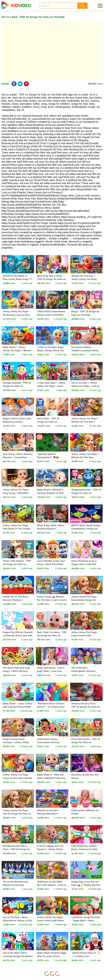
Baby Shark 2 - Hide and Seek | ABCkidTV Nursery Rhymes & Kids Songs (51, 778)
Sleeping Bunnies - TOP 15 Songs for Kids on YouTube (86, 493)
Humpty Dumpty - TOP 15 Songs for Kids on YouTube (17, 386)
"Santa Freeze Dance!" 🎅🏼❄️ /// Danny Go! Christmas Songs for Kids (86, 956)
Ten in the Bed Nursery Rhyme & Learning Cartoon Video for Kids (16, 885)
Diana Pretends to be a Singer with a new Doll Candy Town (84, 564)
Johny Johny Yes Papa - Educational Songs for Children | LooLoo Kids (85, 600)
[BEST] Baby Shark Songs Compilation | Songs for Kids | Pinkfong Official (86, 529)
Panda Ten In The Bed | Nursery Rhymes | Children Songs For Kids (17, 600)
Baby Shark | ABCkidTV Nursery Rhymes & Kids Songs (50, 493)
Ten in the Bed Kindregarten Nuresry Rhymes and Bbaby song (85, 671)
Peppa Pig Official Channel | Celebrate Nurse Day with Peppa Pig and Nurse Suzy (18, 635)
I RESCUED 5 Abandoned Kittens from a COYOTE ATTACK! (51, 315)
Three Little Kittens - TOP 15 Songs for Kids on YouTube (17, 564)
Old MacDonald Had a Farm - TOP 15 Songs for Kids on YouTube (17, 849)
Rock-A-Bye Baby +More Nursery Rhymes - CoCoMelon (51, 529)
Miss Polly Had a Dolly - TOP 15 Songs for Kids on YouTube (52, 279)
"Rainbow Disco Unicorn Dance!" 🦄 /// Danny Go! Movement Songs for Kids (52, 707)
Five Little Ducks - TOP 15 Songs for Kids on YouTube (86, 742)
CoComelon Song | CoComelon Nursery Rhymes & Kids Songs (50, 742)
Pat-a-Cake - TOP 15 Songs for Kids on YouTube (48, 422)
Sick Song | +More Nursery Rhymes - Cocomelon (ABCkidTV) (18, 457)
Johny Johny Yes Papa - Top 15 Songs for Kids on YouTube (17, 814)
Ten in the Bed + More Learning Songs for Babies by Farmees (18, 956)
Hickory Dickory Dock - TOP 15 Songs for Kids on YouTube (86, 707)
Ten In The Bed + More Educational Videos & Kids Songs (18, 921)
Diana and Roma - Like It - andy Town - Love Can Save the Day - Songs (51, 671)
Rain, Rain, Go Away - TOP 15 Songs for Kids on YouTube (52, 635)
